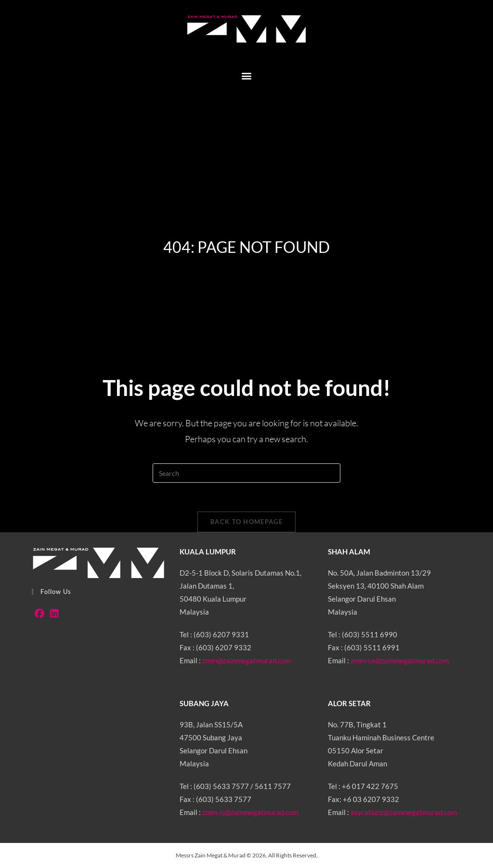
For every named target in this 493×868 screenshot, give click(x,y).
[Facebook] (39, 613)
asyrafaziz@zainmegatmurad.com (404, 812)
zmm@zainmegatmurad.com (246, 660)
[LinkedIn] (54, 613)
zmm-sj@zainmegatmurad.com (250, 812)
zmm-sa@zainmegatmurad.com (400, 660)
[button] (247, 75)
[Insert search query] (246, 473)
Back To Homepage (246, 522)
